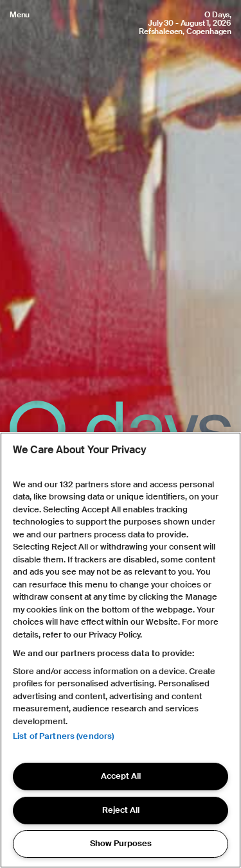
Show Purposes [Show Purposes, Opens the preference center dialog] (121, 843)
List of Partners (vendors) (63, 736)
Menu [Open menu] (20, 15)
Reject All (121, 810)
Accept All (121, 776)
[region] (121, 650)
